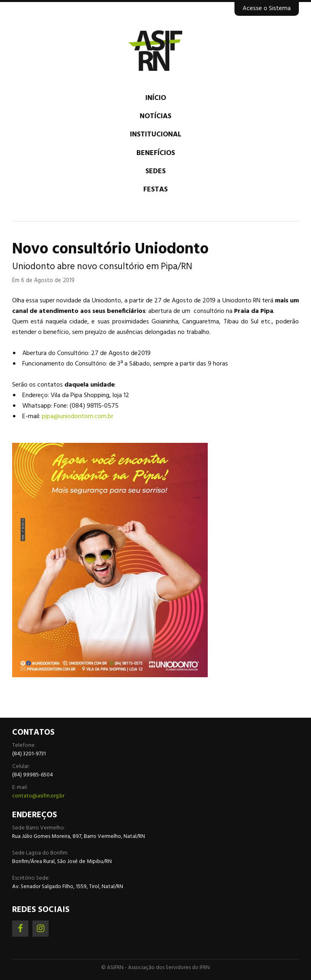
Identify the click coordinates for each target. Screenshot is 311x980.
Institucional (156, 135)
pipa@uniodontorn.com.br (78, 417)
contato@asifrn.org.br (38, 796)
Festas (155, 190)
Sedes (155, 171)
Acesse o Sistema (267, 9)
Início (156, 98)
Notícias (155, 116)
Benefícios (156, 153)
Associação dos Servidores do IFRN (155, 51)
